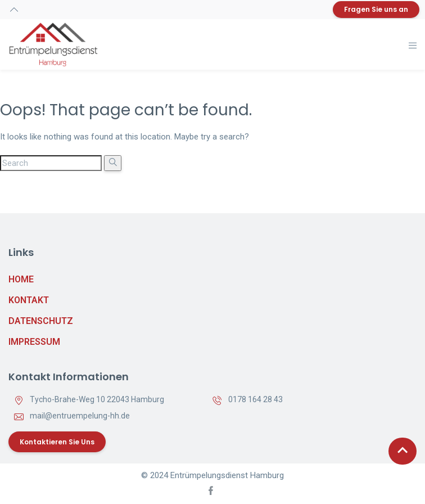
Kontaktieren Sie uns (57, 442)
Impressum (34, 342)
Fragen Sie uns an (376, 9)
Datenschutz (41, 321)
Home (21, 279)
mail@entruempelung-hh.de (80, 416)
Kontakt (29, 300)
